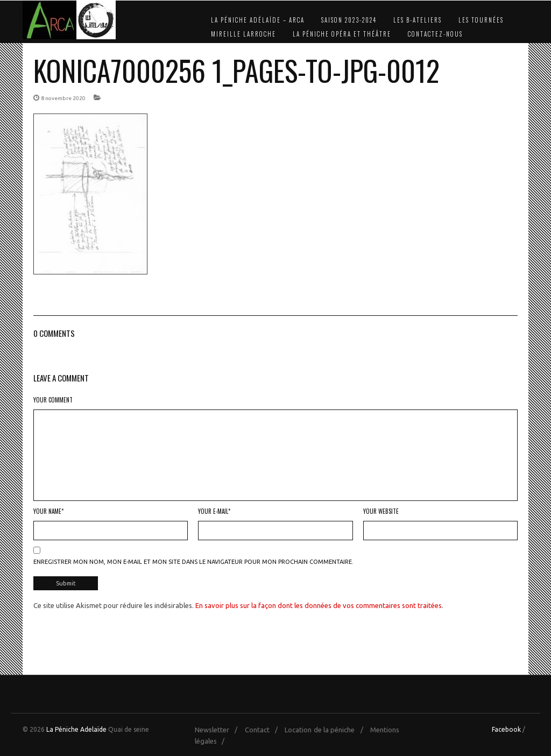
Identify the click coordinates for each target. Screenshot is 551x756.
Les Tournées (481, 20)
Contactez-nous (435, 34)
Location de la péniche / (326, 730)
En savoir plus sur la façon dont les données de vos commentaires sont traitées (319, 605)
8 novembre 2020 (63, 98)
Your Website (381, 511)
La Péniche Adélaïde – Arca (258, 20)
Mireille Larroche (243, 34)
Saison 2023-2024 (349, 20)
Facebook (506, 729)
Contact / (264, 730)
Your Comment (53, 400)
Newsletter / (219, 730)
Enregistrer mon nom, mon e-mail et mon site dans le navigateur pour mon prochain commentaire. (193, 562)
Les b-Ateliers (418, 20)
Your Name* (48, 511)
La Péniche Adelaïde (76, 729)
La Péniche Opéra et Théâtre (342, 34)
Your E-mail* (214, 511)
